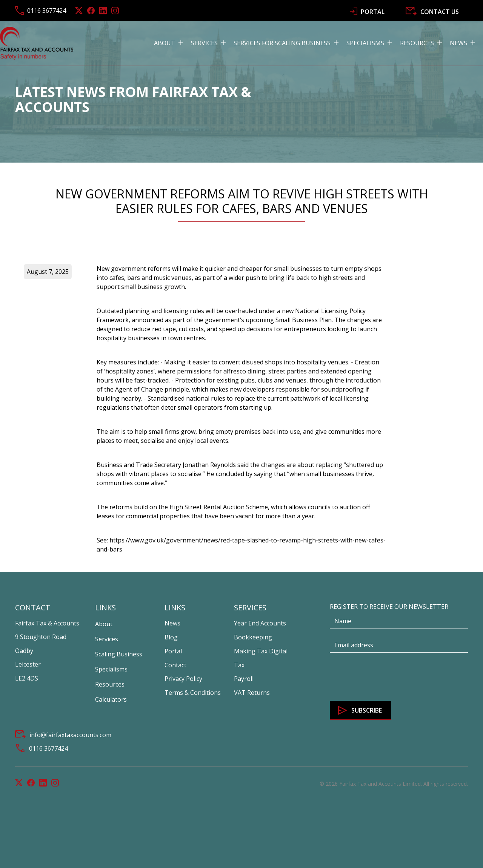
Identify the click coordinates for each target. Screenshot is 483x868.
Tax (239, 665)
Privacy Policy (183, 679)
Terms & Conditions (193, 693)
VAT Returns (252, 693)
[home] (37, 43)
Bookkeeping (253, 637)
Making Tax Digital (261, 651)
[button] (172, 43)
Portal (173, 651)
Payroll (244, 679)
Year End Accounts (260, 623)
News (172, 623)
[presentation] (387, 677)
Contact (175, 665)
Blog (171, 637)
